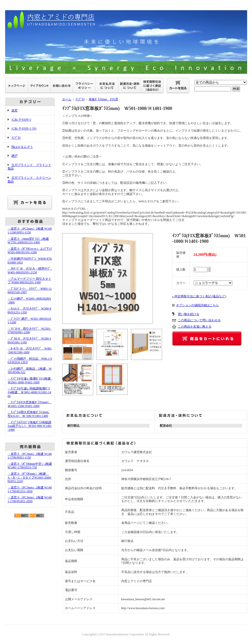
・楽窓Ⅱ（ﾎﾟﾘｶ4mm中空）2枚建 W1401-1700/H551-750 (30, 466)
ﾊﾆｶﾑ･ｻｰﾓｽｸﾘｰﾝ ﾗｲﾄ (24, 129)
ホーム (67, 99)
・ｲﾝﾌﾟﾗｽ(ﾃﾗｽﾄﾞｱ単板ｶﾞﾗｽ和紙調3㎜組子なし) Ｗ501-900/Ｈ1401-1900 (30, 426)
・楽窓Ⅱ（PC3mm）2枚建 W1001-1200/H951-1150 (30, 230)
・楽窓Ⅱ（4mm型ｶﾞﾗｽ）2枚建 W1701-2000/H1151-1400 (28, 241)
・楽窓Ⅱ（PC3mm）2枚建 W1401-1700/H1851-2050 (30, 499)
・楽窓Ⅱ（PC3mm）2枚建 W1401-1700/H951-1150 (30, 456)
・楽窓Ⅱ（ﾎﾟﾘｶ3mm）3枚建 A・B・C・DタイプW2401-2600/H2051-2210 (30, 477)
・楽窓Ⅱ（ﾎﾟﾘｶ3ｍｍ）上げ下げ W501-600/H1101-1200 (30, 251)
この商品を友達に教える (195, 327)
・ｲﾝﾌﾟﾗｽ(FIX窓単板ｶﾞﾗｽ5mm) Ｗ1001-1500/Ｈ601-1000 (30, 404)
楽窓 (15, 110)
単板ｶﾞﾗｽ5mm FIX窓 (103, 99)
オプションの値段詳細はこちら (197, 305)
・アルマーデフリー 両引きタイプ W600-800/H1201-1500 (29, 281)
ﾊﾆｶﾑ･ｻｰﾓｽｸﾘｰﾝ (21, 120)
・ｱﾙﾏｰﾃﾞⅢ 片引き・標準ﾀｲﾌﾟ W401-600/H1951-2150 (31, 270)
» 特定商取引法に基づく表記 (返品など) (199, 296)
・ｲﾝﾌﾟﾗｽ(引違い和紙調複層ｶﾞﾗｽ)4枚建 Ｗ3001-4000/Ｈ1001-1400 (29, 392)
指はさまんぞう (22, 147)
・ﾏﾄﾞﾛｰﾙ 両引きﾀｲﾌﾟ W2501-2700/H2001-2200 (29, 331)
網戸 (15, 156)
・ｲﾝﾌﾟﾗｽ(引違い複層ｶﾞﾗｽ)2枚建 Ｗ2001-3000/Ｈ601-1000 (31, 380)
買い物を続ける (189, 314)
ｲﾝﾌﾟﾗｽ (16, 138)
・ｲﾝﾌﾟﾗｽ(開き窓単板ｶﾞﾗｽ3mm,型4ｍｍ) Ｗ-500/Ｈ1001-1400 (29, 414)
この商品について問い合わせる (199, 320)
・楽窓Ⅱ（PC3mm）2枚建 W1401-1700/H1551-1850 (30, 489)
